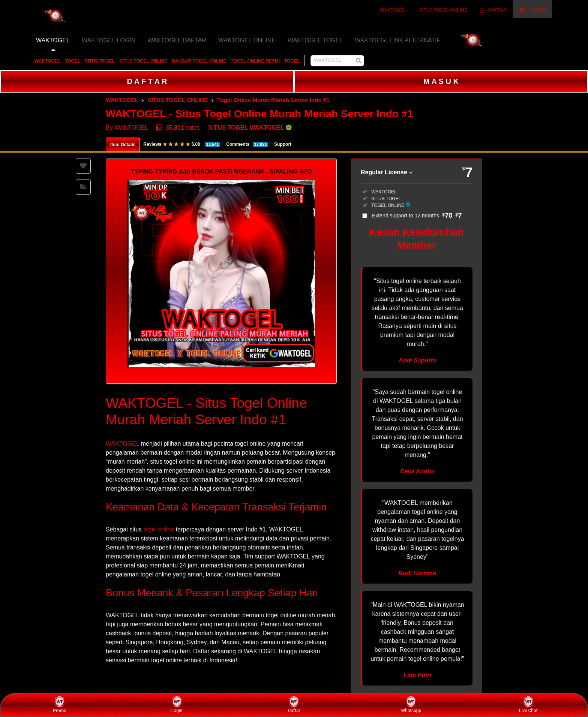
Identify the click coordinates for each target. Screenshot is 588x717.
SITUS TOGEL (100, 61)
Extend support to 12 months (417, 216)
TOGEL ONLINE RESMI (255, 61)
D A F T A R (147, 81)
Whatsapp (411, 705)
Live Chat (528, 705)
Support (283, 144)
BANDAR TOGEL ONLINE (199, 61)
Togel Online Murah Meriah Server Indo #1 (274, 100)
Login (177, 705)
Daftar (294, 705)
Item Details (123, 145)
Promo (60, 705)
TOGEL (73, 61)
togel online (159, 529)
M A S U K (441, 81)
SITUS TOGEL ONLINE (143, 61)
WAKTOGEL (47, 61)
